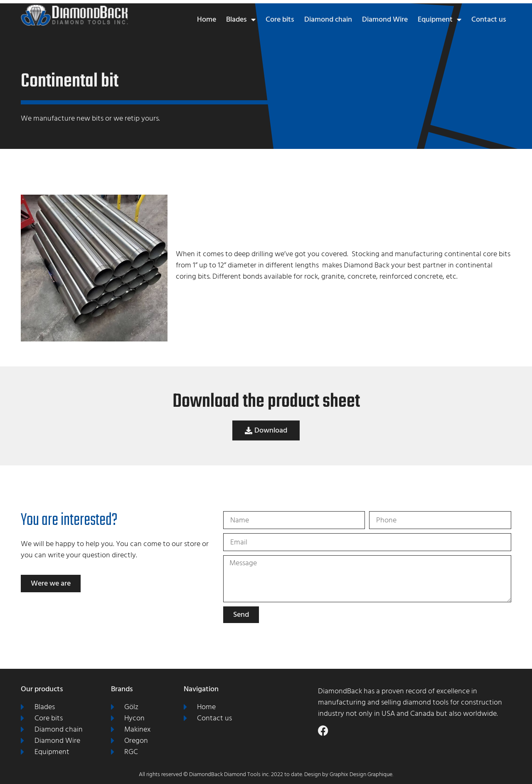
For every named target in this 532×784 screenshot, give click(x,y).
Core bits (280, 19)
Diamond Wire (385, 19)
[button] (266, 430)
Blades (241, 20)
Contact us (489, 19)
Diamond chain (328, 19)
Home (207, 19)
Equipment (440, 20)
